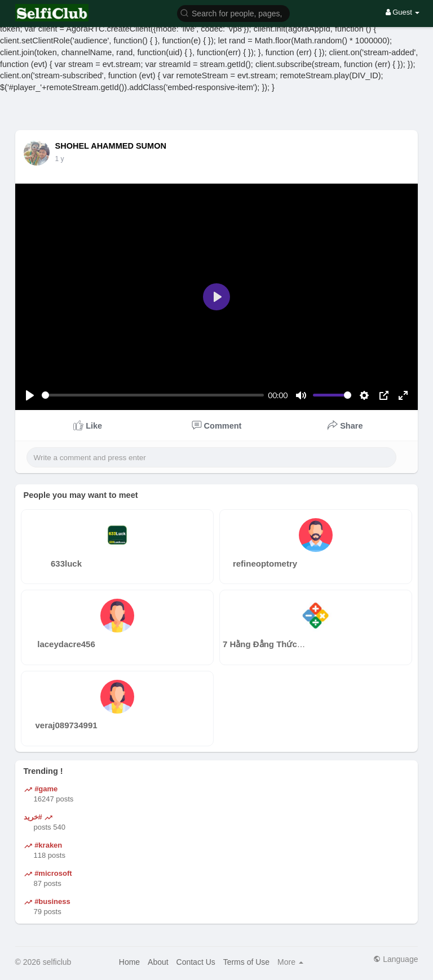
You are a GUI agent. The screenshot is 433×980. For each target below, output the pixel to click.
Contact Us (196, 962)
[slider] (153, 395)
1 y (60, 159)
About (158, 962)
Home (129, 962)
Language (396, 959)
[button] (233, 13)
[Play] (30, 395)
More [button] (290, 962)
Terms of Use (246, 962)
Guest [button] (403, 12)
